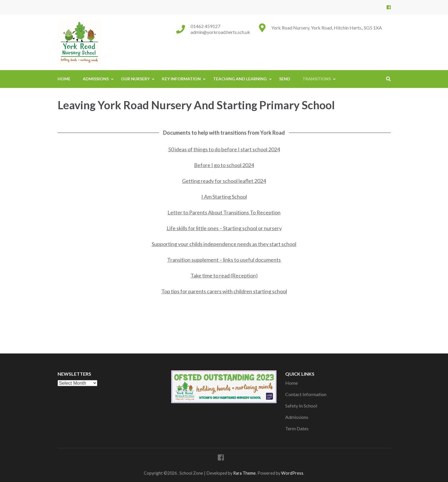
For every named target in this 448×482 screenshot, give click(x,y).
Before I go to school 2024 (224, 165)
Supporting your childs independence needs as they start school (224, 244)
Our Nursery (135, 79)
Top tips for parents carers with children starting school (224, 291)
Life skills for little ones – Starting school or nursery (224, 228)
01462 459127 (205, 26)
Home (64, 79)
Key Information (181, 79)
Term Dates (297, 428)
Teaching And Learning (240, 79)
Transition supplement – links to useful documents (224, 260)
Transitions (317, 79)
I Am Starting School (224, 197)
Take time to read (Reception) (224, 275)
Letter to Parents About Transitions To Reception (224, 212)
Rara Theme (244, 473)
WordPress (292, 473)
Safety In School (301, 406)
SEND (285, 79)
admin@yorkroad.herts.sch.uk (220, 32)
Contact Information (306, 394)
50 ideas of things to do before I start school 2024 (224, 149)
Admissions (96, 79)
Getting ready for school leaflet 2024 (224, 181)
